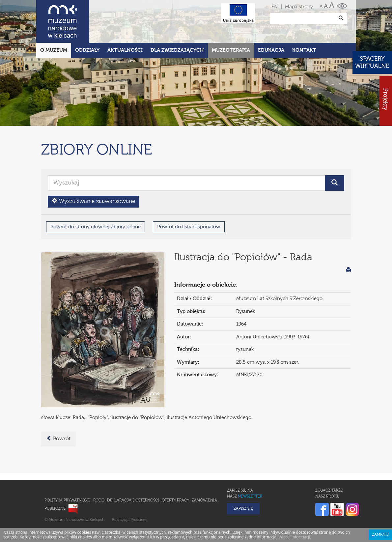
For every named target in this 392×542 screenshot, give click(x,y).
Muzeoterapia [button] (231, 21)
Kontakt (304, 21)
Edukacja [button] (271, 21)
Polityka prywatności (68, 471)
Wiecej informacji (294, 508)
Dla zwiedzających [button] (177, 21)
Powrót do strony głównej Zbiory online (96, 198)
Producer (139, 491)
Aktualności (125, 21)
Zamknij (380, 506)
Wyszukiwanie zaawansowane (93, 172)
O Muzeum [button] (54, 21)
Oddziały (87, 21)
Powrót (58, 410)
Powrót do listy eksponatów (189, 198)
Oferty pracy (175, 471)
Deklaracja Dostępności (133, 471)
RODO (99, 471)
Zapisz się (243, 480)
